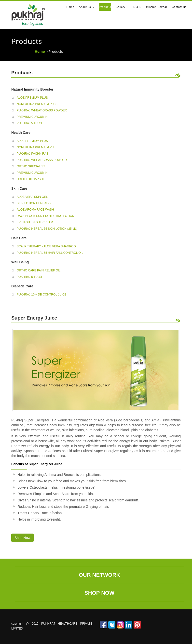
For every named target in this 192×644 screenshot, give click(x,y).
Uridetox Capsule (32, 179)
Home (70, 7)
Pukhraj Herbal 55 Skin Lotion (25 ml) (47, 229)
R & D (138, 7)
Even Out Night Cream (35, 222)
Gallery (122, 7)
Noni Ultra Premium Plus (37, 104)
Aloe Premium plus (32, 98)
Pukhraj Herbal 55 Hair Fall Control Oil (50, 253)
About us (87, 7)
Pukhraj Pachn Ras (32, 154)
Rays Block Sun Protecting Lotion (45, 216)
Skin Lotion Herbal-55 (34, 203)
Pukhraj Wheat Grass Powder (42, 110)
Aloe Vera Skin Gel (32, 197)
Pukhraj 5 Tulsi (29, 123)
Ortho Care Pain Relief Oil (39, 270)
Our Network (100, 575)
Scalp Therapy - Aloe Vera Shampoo (46, 246)
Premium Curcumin (32, 117)
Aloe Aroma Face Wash (35, 210)
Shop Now (99, 593)
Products (105, 7)
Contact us (179, 7)
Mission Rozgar (157, 7)
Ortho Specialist (31, 166)
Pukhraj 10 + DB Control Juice (42, 295)
